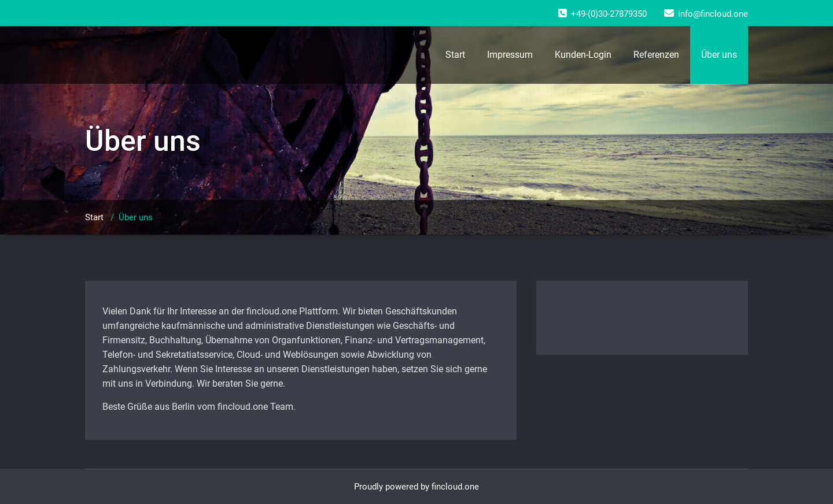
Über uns (719, 55)
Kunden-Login (583, 55)
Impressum (510, 55)
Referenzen (656, 55)
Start (455, 55)
